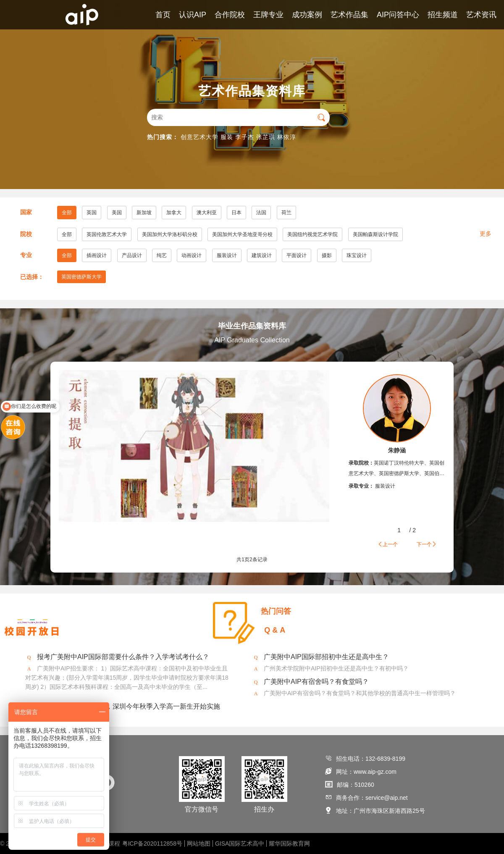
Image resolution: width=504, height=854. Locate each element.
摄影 (327, 255)
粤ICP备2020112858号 (152, 843)
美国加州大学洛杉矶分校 (170, 234)
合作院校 (230, 15)
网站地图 (199, 843)
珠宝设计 (357, 255)
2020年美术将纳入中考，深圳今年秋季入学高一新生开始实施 (129, 706)
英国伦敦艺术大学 (107, 234)
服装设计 (227, 255)
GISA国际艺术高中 (240, 843)
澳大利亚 (207, 213)
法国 (261, 213)
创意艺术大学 (199, 137)
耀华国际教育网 (289, 843)
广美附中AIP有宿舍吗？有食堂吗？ (316, 682)
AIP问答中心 (398, 15)
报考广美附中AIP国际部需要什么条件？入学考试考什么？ (123, 657)
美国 (117, 213)
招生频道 (443, 15)
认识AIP (193, 15)
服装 (227, 137)
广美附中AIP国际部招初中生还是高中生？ (326, 657)
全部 (67, 213)
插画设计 (97, 255)
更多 (486, 234)
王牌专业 (268, 15)
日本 (236, 213)
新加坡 (144, 213)
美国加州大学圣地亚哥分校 (242, 234)
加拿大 (174, 213)
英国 (92, 213)
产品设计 (132, 255)
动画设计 (192, 255)
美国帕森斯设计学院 (375, 234)
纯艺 (162, 255)
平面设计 (297, 255)
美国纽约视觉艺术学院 (312, 234)
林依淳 (287, 137)
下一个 (427, 544)
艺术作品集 (349, 15)
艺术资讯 (481, 15)
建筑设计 (262, 255)
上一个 (388, 544)
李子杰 (245, 137)
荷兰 (286, 213)
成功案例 (307, 15)
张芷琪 (266, 137)
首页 (163, 15)
